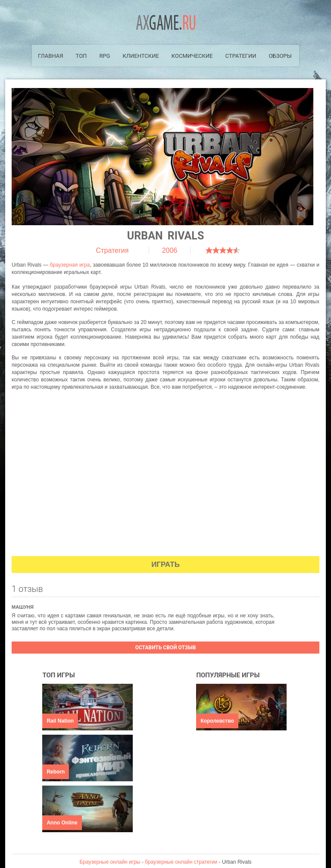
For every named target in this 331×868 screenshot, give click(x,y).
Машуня (23, 607)
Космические (192, 56)
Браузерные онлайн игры (110, 862)
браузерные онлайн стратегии (181, 862)
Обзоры (280, 56)
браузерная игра (70, 265)
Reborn (56, 772)
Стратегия (112, 250)
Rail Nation (60, 721)
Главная (51, 56)
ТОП (81, 56)
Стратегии (241, 56)
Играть (165, 565)
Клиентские (141, 56)
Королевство (217, 721)
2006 (170, 250)
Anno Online (62, 823)
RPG (105, 56)
